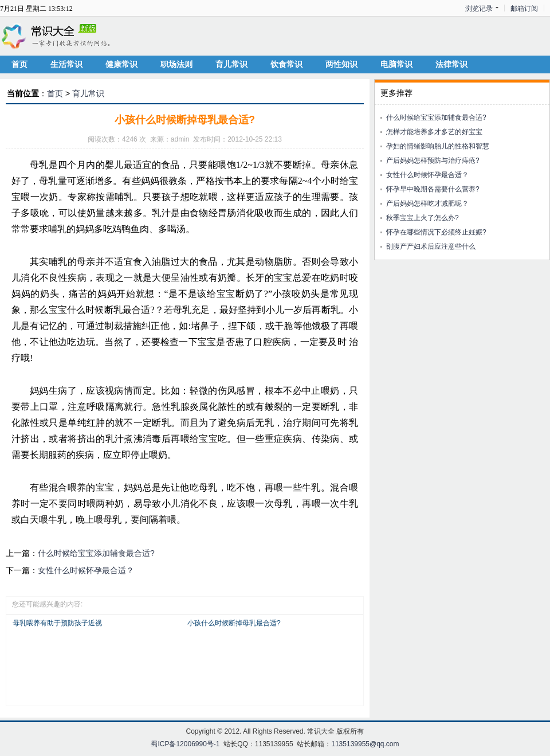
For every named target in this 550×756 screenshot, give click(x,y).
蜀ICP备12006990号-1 (185, 744)
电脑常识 (396, 64)
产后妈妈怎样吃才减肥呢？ (427, 203)
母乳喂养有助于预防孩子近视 (57, 623)
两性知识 (341, 64)
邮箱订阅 (524, 9)
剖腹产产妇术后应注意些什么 (431, 246)
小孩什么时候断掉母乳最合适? (234, 623)
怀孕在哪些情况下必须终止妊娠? (436, 232)
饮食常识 (286, 64)
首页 (19, 64)
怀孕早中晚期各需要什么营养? (433, 189)
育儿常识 (231, 64)
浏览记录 (479, 9)
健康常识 (121, 64)
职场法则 (176, 64)
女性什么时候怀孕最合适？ (86, 570)
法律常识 (451, 64)
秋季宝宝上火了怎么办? (423, 218)
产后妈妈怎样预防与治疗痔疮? (433, 160)
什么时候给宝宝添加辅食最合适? (96, 553)
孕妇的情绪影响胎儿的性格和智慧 (438, 146)
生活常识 (66, 64)
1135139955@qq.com (365, 744)
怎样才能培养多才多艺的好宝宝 (434, 132)
